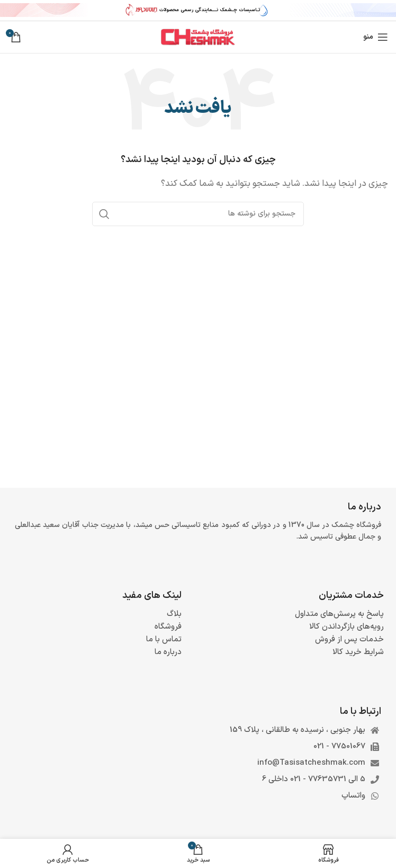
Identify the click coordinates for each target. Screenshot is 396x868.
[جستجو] (198, 214)
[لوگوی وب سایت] (198, 37)
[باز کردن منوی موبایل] (376, 37)
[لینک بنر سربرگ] (198, 11)
